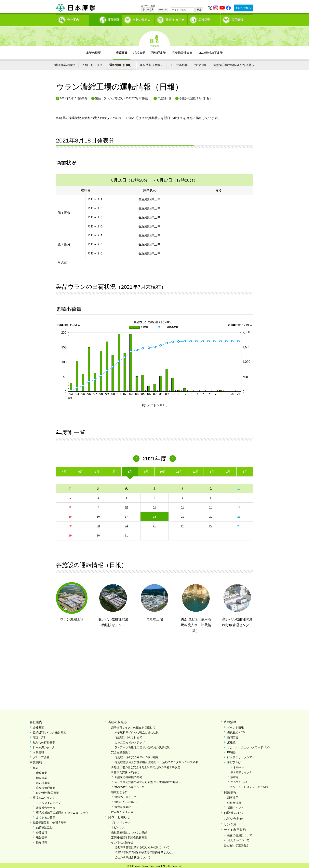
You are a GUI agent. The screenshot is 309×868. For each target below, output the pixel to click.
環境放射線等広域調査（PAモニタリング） (63, 811)
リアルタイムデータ (48, 801)
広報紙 (231, 741)
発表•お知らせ (175, 19)
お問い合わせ (233, 817)
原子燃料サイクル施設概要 (49, 731)
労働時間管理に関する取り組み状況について (142, 846)
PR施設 (232, 751)
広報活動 (204, 19)
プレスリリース (121, 821)
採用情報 (237, 19)
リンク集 (230, 823)
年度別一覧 (164, 97)
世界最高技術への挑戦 (125, 771)
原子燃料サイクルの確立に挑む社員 (137, 731)
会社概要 (38, 726)
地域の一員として (126, 796)
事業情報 (106, 19)
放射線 (235, 776)
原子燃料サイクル (241, 771)
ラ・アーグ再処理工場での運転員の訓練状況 (142, 746)
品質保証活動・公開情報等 (49, 821)
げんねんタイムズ (122, 810)
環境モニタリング (44, 796)
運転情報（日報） (121, 64)
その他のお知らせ (122, 841)
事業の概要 (94, 51)
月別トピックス (92, 64)
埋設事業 (139, 51)
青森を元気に (123, 806)
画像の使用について (240, 834)
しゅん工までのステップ (130, 741)
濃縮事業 (122, 51)
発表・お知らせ (119, 816)
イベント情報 (235, 726)
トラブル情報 (179, 64)
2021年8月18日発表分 (74, 97)
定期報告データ (46, 806)
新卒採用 (233, 796)
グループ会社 (41, 756)
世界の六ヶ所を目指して (130, 786)
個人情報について (238, 839)
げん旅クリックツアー (241, 756)
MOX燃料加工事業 (211, 51)
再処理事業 (159, 51)
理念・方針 (40, 736)
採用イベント (235, 806)
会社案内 (73, 19)
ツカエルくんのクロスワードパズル (249, 746)
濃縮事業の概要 (65, 64)
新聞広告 (233, 736)
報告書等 (42, 836)
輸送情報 (200, 64)
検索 (199, 10)
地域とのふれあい (126, 801)
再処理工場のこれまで (128, 736)
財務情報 (38, 751)
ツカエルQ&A (239, 781)
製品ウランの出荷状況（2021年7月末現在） (122, 97)
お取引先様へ (243, 8)
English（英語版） (237, 844)
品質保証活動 (44, 826)
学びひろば (234, 761)
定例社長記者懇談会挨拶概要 (129, 836)
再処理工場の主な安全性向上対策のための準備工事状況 (146, 766)
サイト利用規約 (235, 828)
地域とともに (119, 791)
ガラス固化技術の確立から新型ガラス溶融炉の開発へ (148, 781)
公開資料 (42, 831)
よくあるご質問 (46, 816)
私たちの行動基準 (44, 741)
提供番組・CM (236, 731)
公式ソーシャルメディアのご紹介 (248, 786)
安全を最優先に (121, 751)
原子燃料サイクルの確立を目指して (133, 726)
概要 (36, 766)
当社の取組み (142, 19)
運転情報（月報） (152, 64)
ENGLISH (163, 10)
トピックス (118, 826)
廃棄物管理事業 (182, 51)
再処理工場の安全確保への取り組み (137, 756)
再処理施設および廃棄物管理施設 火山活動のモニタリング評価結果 (156, 761)
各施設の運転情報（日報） (196, 97)
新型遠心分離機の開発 (128, 776)
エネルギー (237, 766)
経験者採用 (234, 801)
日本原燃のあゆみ (44, 746)
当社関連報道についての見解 (129, 831)
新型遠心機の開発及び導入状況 (234, 64)
